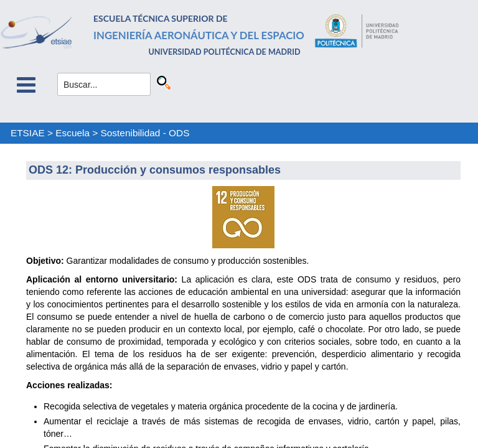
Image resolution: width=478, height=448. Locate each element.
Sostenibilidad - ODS (145, 133)
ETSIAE (28, 133)
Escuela (73, 133)
